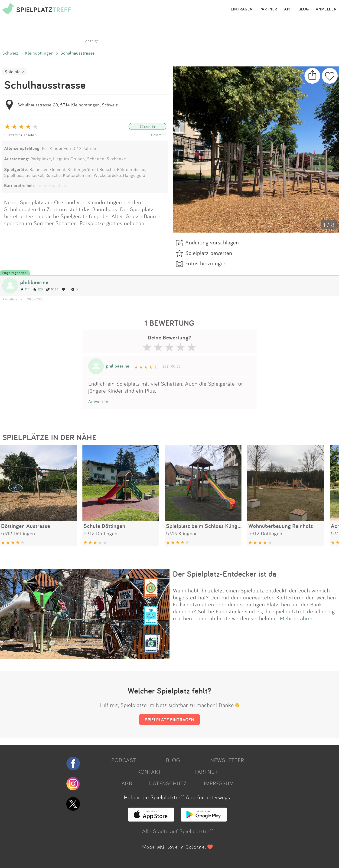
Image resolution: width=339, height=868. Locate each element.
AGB (127, 783)
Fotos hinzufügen (206, 263)
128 (38, 289)
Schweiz (10, 53)
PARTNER (268, 9)
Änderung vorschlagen (212, 242)
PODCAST (124, 760)
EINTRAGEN (242, 9)
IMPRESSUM (219, 783)
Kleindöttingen (39, 53)
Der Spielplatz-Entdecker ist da (225, 574)
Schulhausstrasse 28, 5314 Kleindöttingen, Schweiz (68, 105)
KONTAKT (149, 772)
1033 (52, 289)
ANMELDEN (326, 9)
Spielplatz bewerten (209, 253)
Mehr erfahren (297, 618)
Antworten (98, 401)
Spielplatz (14, 72)
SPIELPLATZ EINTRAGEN (169, 720)
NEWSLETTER (227, 760)
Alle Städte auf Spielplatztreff (178, 831)
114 (25, 289)
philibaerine (34, 282)
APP (288, 9)
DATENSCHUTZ (168, 783)
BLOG (304, 9)
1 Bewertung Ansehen (20, 135)
